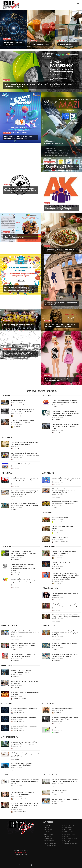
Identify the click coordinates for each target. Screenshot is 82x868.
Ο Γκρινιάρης (56, 712)
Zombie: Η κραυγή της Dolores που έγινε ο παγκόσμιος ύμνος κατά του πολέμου (60, 325)
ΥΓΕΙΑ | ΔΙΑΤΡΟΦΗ (50, 845)
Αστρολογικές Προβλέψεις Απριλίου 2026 (24, 726)
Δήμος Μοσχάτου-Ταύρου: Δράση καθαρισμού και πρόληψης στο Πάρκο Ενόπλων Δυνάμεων (23, 553)
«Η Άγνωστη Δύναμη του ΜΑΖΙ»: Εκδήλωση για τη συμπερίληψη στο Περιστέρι (61, 167)
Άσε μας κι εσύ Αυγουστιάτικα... (62, 708)
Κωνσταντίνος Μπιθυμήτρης (20, 405)
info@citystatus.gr (20, 852)
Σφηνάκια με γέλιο (58, 728)
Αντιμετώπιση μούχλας (60, 791)
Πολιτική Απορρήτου (70, 843)
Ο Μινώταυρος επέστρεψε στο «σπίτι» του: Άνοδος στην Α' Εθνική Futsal (19, 325)
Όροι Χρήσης (68, 841)
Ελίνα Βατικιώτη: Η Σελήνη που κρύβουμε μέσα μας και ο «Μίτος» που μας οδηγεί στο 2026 (25, 805)
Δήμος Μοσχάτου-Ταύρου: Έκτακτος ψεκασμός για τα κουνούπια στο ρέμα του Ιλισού (25, 633)
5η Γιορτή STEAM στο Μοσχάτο (21, 464)
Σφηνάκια (55, 732)
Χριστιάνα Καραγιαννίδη (60, 542)
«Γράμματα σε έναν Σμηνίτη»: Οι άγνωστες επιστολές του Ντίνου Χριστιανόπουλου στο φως (25, 782)
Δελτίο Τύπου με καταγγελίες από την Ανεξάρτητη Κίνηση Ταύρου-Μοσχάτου (58, 208)
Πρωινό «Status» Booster (40, 44)
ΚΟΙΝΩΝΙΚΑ (48, 839)
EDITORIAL (48, 825)
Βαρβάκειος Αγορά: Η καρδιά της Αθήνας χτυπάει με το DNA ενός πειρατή (18, 354)
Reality (61, 865)
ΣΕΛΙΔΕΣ (67, 836)
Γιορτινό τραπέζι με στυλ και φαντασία (65, 799)
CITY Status (56, 407)
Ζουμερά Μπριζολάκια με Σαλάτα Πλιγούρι (60, 250)
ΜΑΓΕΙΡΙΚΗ (48, 836)
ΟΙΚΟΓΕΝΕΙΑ (68, 827)
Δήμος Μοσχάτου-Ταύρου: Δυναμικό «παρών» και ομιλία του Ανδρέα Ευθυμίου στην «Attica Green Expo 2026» (66, 413)
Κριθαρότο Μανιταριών (60, 537)
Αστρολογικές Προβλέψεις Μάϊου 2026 (23, 717)
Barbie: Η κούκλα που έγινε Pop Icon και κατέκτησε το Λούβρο (59, 380)
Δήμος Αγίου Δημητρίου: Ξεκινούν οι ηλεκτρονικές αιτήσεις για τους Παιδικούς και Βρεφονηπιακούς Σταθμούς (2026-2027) (19, 289)
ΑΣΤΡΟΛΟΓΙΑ (68, 830)
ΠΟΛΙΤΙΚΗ (47, 827)
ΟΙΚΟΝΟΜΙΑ (48, 832)
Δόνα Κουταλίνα (57, 522)
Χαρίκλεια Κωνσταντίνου (19, 698)
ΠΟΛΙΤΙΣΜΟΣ (49, 830)
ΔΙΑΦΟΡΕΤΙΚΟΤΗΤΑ (70, 834)
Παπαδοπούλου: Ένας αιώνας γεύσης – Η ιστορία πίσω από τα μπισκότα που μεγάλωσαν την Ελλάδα (24, 493)
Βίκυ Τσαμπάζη (16, 416)
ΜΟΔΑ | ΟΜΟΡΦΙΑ (50, 843)
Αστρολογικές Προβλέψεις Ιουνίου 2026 (24, 708)
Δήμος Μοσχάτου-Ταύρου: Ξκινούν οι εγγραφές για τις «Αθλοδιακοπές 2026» (20, 237)
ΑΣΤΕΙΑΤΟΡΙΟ (68, 832)
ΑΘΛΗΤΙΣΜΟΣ (49, 834)
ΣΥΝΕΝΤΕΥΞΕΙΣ (49, 841)
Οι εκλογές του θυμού (66, 44)
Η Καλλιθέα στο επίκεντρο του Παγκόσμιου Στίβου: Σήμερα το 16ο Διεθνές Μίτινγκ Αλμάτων (63, 491)
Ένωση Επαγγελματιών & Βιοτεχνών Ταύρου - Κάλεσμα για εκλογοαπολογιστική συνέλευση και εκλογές (20, 190)
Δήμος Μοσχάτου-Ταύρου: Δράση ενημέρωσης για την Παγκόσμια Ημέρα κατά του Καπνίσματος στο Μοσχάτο (24, 581)
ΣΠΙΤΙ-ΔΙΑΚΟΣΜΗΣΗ (70, 839)
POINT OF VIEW (69, 825)
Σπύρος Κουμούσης (17, 712)
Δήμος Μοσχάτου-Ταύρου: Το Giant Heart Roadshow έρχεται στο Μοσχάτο (18, 137)
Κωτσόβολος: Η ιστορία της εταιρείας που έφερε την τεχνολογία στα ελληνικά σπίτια (25, 480)
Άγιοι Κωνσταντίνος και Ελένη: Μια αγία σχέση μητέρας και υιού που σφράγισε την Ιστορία (65, 633)
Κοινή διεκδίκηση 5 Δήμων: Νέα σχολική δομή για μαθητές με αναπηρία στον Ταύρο (65, 426)
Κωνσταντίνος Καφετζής (19, 799)
